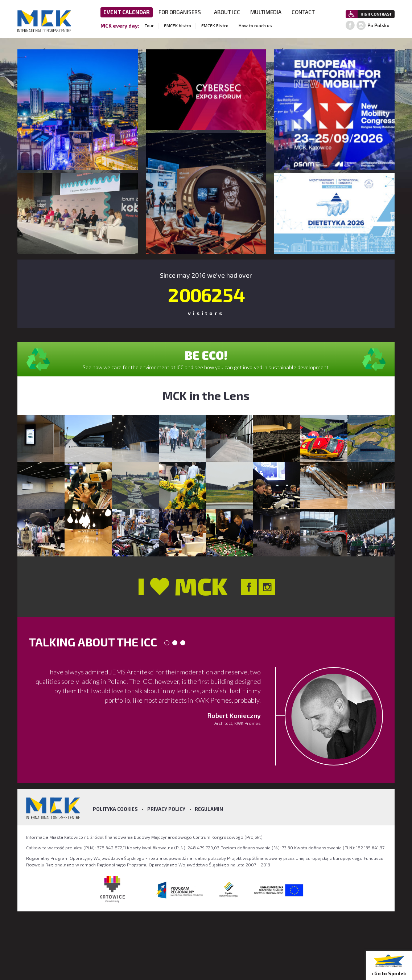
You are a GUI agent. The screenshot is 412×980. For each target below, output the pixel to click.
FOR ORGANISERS (182, 12)
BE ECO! (206, 355)
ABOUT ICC (229, 12)
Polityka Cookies (115, 809)
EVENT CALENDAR (127, 12)
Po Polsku (378, 25)
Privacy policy (166, 809)
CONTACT (305, 12)
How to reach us (255, 25)
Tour (149, 25)
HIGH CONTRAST (376, 14)
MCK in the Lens (206, 395)
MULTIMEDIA (268, 12)
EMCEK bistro (178, 25)
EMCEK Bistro (215, 25)
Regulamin (209, 809)
